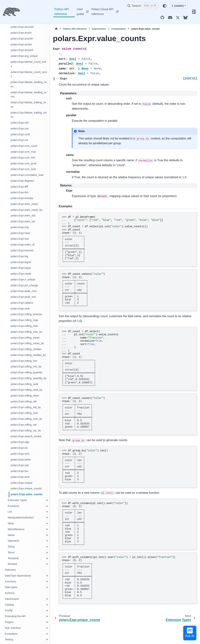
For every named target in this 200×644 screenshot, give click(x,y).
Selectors (10, 570)
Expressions (99, 29)
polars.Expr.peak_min (23, 297)
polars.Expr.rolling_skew (25, 396)
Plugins (9, 622)
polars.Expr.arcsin (21, 33)
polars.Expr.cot (19, 140)
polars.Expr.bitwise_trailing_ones (28, 105)
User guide (80, 12)
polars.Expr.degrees (22, 181)
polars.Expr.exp (20, 227)
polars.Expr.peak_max (24, 291)
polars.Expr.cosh (20, 134)
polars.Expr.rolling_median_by (28, 355)
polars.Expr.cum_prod (23, 163)
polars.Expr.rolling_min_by (26, 367)
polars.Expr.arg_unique (24, 56)
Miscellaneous (16, 529)
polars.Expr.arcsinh (22, 39)
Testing (9, 639)
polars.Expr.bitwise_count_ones (28, 64)
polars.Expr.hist (20, 239)
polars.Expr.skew (21, 460)
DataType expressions (18, 576)
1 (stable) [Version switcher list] (178, 6)
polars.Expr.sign (20, 442)
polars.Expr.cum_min (23, 158)
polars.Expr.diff (19, 187)
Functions (13, 506)
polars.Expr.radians (22, 303)
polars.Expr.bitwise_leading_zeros (29, 95)
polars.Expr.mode (21, 274)
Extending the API (15, 616)
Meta (11, 523)
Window (12, 564)
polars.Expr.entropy (22, 198)
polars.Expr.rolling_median (26, 349)
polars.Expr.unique (21, 483)
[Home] (56, 29)
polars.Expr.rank (20, 309)
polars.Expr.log (19, 256)
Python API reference (62, 12)
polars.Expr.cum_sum (23, 169)
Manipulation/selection (21, 518)
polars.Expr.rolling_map (24, 320)
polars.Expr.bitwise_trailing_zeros (29, 115)
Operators (14, 541)
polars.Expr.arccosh (22, 27)
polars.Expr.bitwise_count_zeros (29, 74)
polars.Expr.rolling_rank (24, 384)
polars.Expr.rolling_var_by (26, 430)
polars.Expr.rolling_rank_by (26, 390)
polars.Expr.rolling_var (24, 425)
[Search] (143, 6)
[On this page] (194, 12)
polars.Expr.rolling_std (24, 401)
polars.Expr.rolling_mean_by (27, 343)
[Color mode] (165, 6)
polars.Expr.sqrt (20, 465)
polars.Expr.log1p (21, 268)
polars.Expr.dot (19, 192)
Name (11, 535)
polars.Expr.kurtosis (22, 250)
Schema (10, 593)
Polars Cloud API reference (102, 12)
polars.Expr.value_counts (26, 494)
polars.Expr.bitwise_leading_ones (29, 84)
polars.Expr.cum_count (24, 146)
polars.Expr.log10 (21, 262)
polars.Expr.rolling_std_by (26, 407)
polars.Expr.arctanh (22, 50)
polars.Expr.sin (19, 448)
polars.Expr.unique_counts (26, 488)
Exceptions (11, 634)
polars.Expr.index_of (22, 245)
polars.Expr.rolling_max (24, 326)
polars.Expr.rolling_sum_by (26, 419)
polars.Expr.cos (20, 129)
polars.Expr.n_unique (23, 279)
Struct (11, 552)
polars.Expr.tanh (20, 477)
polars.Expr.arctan (21, 44)
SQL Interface (13, 628)
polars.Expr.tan (19, 471)
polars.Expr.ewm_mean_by (26, 210)
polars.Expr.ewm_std (23, 216)
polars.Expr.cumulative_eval (27, 175)
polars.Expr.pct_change (24, 285)
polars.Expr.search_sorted (26, 436)
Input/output (12, 599)
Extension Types (17, 500)
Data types (11, 587)
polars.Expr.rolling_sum (24, 413)
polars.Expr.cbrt (20, 123)
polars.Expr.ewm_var (23, 221)
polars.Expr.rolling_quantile (26, 372)
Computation (119, 29)
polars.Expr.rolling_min (24, 361)
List (10, 512)
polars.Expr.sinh (20, 454)
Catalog (9, 605)
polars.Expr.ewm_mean (24, 204)
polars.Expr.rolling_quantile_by (28, 378)
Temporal (13, 558)
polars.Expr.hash (20, 233)
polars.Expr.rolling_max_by (26, 332)
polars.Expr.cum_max (23, 152)
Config (9, 610)
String (11, 547)
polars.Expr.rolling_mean (25, 338)
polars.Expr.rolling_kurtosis (26, 314)
